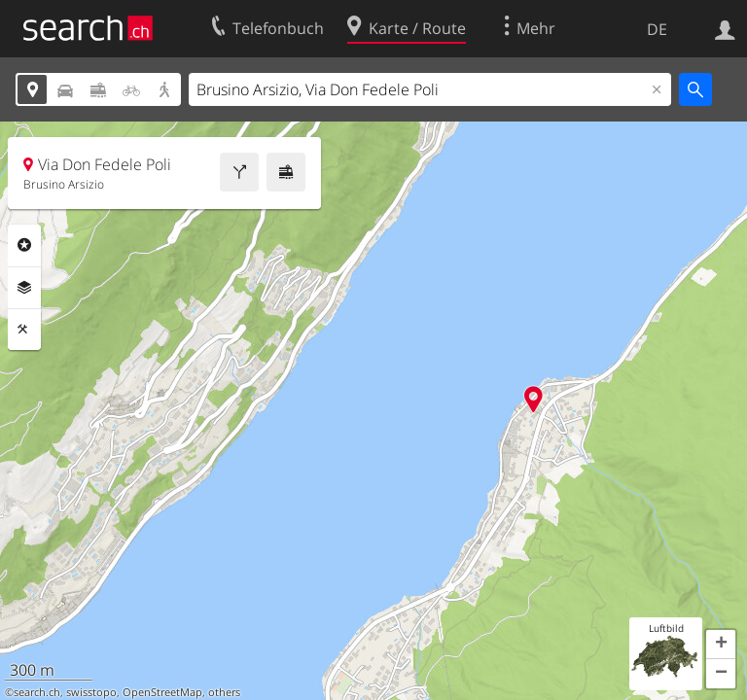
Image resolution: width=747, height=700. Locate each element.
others (224, 692)
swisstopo (91, 692)
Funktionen (24, 330)
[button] (721, 645)
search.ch (37, 692)
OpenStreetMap (162, 692)
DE (657, 29)
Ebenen (24, 288)
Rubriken (24, 245)
